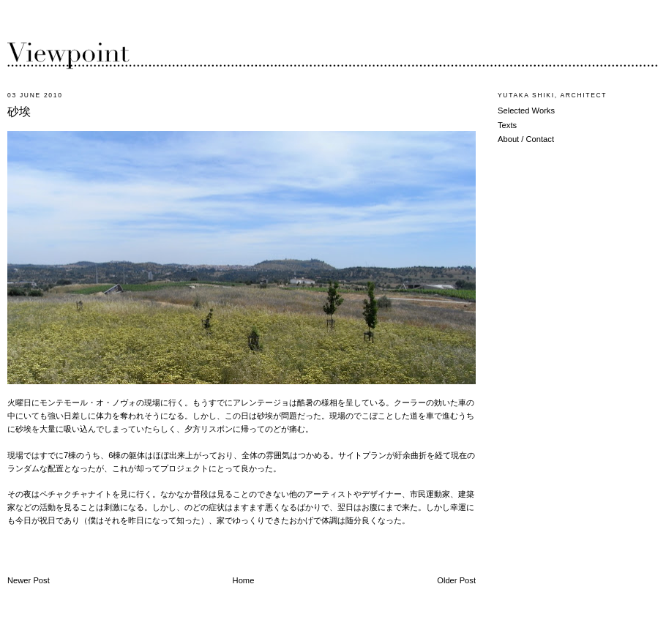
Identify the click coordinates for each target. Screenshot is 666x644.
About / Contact (526, 139)
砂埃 (19, 112)
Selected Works (526, 111)
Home (244, 580)
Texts (507, 125)
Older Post (456, 580)
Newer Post (29, 580)
